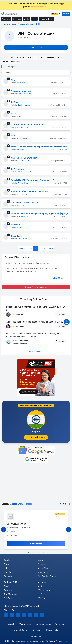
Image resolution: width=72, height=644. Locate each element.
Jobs (35, 19)
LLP (35, 58)
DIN (30, 58)
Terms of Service (21, 630)
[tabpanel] (36, 529)
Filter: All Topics (9, 66)
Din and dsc (16, 236)
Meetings (50, 58)
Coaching (17, 19)
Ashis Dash (22, 83)
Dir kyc (14, 113)
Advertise (59, 624)
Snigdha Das (23, 138)
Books (27, 19)
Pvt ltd (5, 62)
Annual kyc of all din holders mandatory (29, 191)
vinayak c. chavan (24, 94)
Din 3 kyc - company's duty (24, 158)
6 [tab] (43, 553)
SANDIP (21, 149)
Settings (8, 576)
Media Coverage (43, 624)
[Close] (69, 4)
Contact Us (36, 636)
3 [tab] (32, 553)
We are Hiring (25, 624)
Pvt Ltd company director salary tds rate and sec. (27, 263)
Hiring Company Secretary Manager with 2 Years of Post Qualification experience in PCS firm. (31, 270)
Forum (7, 564)
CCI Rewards (10, 598)
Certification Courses (47, 576)
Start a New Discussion (36, 287)
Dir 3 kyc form (17, 169)
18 (44, 248)
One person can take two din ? (25, 202)
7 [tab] (47, 553)
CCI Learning (44, 590)
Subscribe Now (36, 437)
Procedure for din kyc (21, 91)
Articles (8, 560)
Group (42, 594)
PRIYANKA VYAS (24, 161)
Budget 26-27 (11, 582)
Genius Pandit (23, 216)
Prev (21, 248)
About (11, 624)
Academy (6, 19)
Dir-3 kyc (15, 102)
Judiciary (8, 572)
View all (65, 504)
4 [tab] (36, 553)
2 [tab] (29, 553)
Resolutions (15, 62)
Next (51, 248)
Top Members (10, 594)
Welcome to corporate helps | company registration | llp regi (39, 214)
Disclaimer (37, 630)
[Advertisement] (36, 483)
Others (59, 58)
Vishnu (21, 228)
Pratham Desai (23, 183)
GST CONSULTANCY (17, 524)
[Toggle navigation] (22, 14)
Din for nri (15, 225)
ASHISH (21, 205)
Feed (6, 586)
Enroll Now (60, 314)
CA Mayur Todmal (24, 172)
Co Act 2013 (20, 58)
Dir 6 (13, 136)
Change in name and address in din (27, 124)
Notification (43, 572)
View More (59, 278)
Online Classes (36, 299)
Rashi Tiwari (22, 239)
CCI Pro (41, 598)
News (40, 560)
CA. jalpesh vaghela (25, 127)
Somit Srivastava (24, 105)
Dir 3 (13, 80)
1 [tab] (25, 553)
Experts (41, 564)
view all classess (36, 351)
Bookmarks (9, 590)
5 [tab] (40, 553)
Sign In (66, 14)
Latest (17, 504)
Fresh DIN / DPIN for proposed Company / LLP (32, 180)
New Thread (36, 47)
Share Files (43, 568)
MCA (42, 58)
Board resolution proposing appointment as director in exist (39, 147)
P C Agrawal (22, 194)
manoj (20, 116)
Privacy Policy (53, 630)
